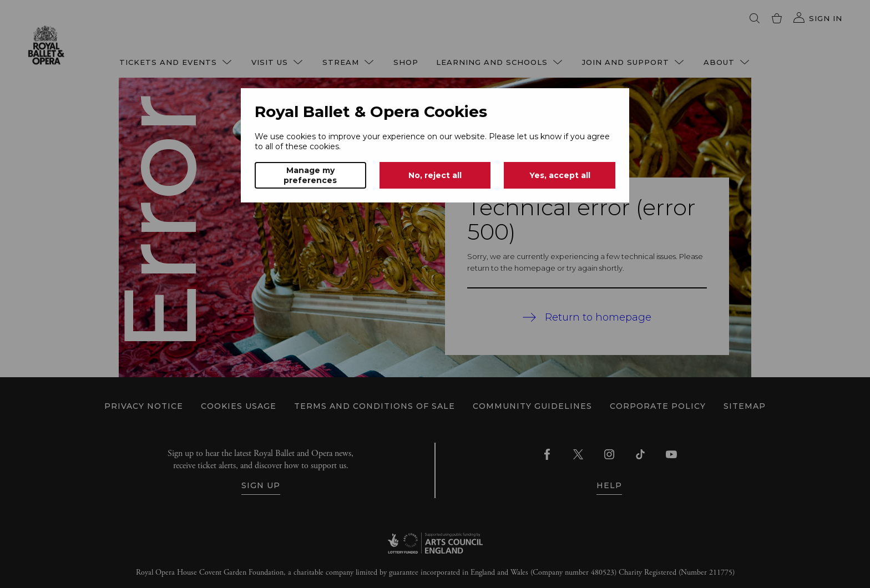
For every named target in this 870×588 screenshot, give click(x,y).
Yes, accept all (560, 175)
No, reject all (435, 175)
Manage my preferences (310, 175)
